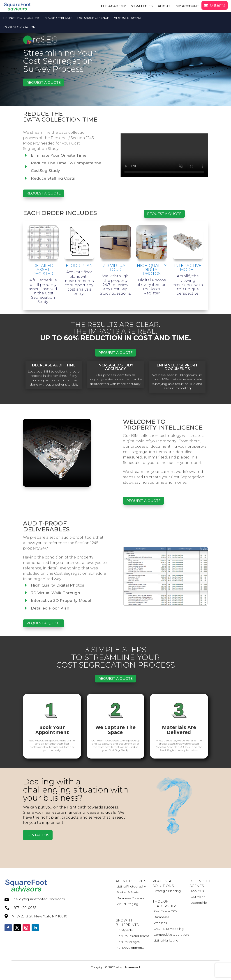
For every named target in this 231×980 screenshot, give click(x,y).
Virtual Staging (128, 18)
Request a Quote (44, 88)
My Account (187, 6)
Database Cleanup (93, 18)
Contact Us (38, 841)
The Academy (113, 6)
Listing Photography (22, 18)
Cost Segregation (19, 28)
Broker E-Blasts (59, 18)
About (164, 6)
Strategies (142, 6)
